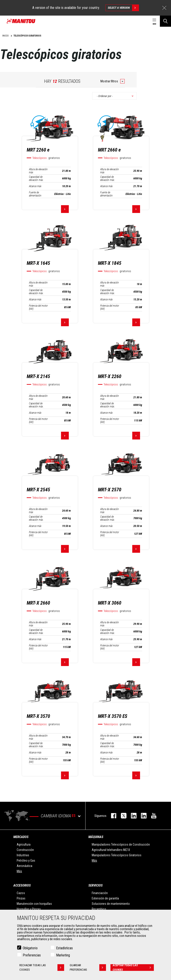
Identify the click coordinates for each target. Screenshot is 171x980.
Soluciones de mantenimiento (111, 904)
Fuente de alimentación (35, 194)
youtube (152, 816)
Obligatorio (30, 948)
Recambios (99, 909)
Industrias (23, 855)
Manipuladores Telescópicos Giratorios (117, 855)
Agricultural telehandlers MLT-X (111, 850)
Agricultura (24, 844)
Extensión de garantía (105, 898)
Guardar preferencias (88, 968)
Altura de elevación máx (38, 171)
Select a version (123, 8)
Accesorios (22, 885)
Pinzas (21, 898)
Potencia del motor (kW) (38, 307)
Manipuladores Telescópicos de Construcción (121, 844)
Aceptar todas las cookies (133, 968)
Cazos (21, 893)
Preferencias (32, 955)
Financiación (100, 893)
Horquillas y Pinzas (29, 909)
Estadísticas (64, 948)
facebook (111, 816)
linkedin (141, 816)
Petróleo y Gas (26, 861)
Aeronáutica (24, 866)
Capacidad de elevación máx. (36, 178)
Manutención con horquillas (34, 904)
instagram (131, 816)
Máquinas (96, 837)
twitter (121, 816)
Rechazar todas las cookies (42, 968)
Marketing (63, 955)
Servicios (96, 885)
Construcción (25, 850)
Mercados (21, 837)
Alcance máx (35, 186)
